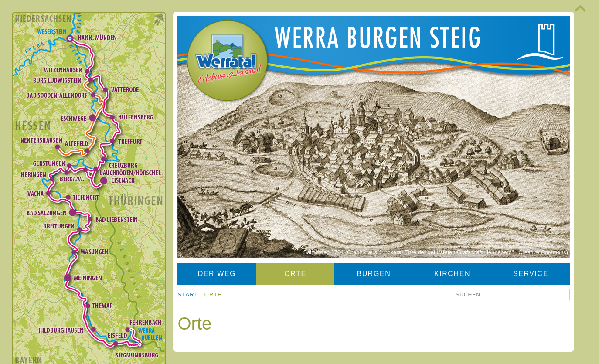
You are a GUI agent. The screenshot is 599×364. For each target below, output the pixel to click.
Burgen (374, 274)
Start (188, 294)
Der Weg (217, 274)
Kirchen (452, 274)
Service (531, 274)
